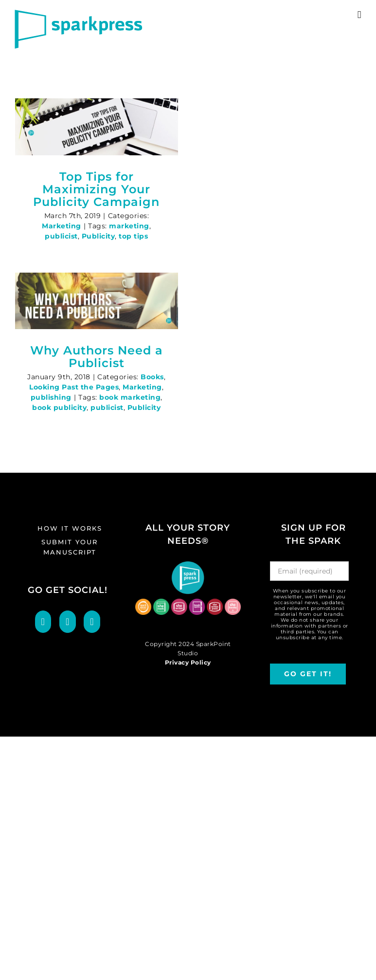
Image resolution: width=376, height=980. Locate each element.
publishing (51, 397)
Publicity (98, 236)
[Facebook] (43, 622)
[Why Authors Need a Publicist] (97, 301)
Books (152, 377)
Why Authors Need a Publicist (97, 357)
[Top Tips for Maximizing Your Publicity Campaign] (97, 127)
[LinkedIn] (92, 622)
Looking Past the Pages (74, 387)
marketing (129, 226)
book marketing (130, 397)
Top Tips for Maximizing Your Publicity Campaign (96, 189)
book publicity (59, 407)
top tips (133, 236)
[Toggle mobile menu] (359, 15)
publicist (61, 236)
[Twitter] (68, 622)
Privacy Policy (188, 662)
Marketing (62, 226)
